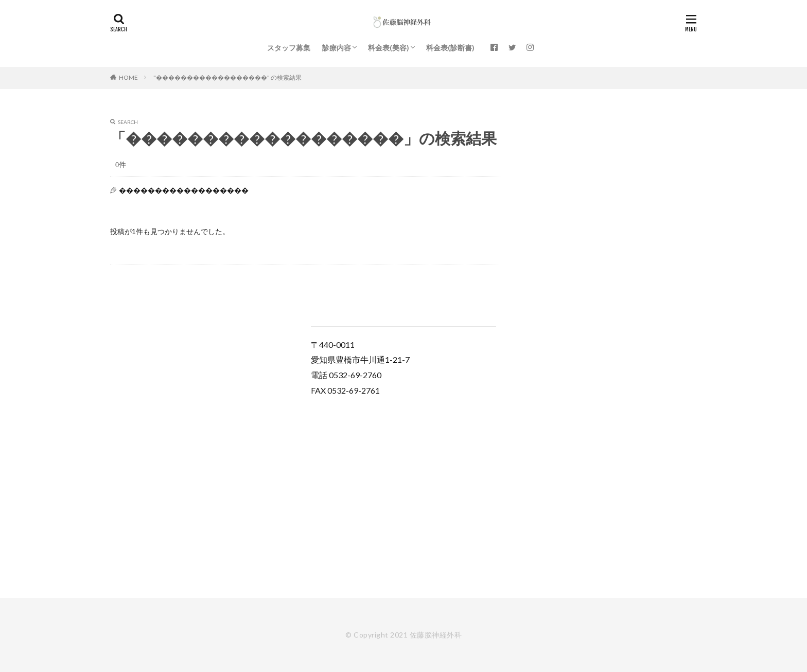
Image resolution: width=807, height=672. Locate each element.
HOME (128, 77)
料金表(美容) (389, 48)
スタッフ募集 (289, 48)
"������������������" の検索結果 (227, 77)
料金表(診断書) (450, 48)
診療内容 (337, 48)
